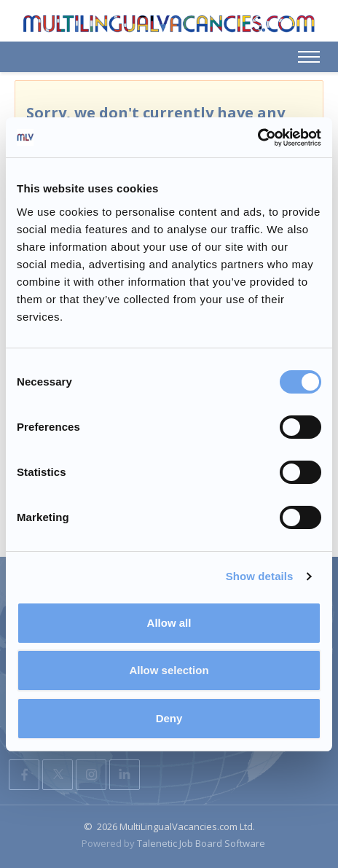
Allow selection (169, 670)
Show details (260, 576)
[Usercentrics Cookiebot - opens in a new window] (258, 138)
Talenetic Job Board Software (201, 843)
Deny (169, 718)
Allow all (169, 623)
